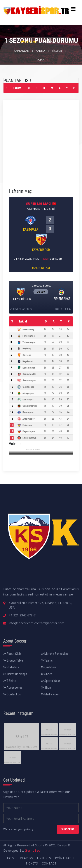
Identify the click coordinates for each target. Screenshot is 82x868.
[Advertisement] (41, 146)
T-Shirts (10, 681)
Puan (41, 60)
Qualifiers (49, 667)
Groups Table (13, 660)
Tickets (32, 863)
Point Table (65, 858)
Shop (46, 688)
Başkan (50, 42)
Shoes (47, 674)
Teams (47, 660)
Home (12, 858)
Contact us (12, 694)
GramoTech (33, 850)
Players (27, 858)
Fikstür (57, 51)
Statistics (11, 667)
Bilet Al (64, 309)
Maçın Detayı (41, 268)
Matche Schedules (54, 654)
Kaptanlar (22, 51)
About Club (12, 654)
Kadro (41, 51)
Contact (49, 863)
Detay (41, 292)
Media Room (51, 694)
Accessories (13, 688)
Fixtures (44, 858)
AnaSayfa (29, 42)
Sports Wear (51, 681)
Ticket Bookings (15, 674)
